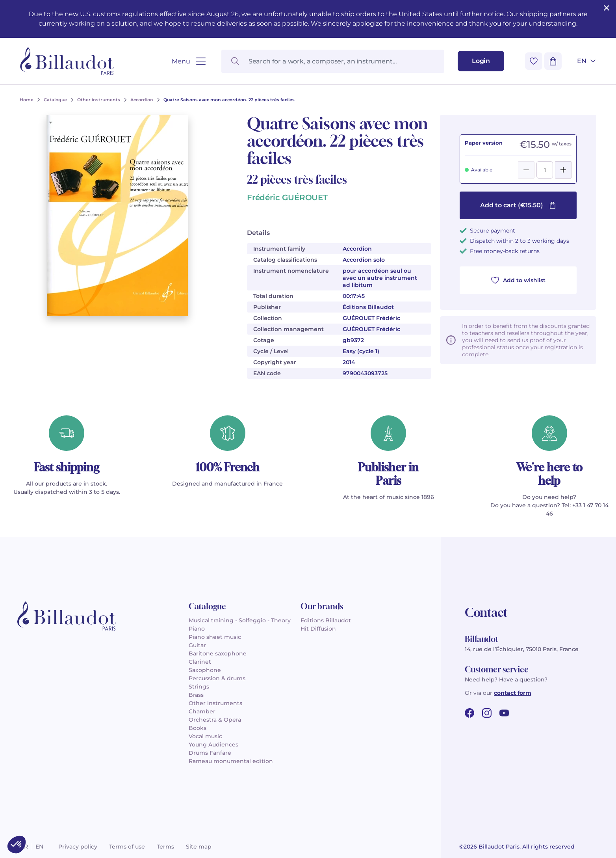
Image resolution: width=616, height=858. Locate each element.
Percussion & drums (217, 678)
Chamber (202, 711)
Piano (197, 629)
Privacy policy (78, 847)
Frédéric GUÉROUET (287, 197)
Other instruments (215, 703)
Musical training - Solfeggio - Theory (240, 620)
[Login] (481, 61)
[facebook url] (469, 713)
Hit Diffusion (318, 629)
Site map (199, 847)
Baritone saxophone (218, 653)
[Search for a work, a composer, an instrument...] (333, 61)
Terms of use (127, 847)
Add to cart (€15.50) (518, 205)
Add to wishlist (518, 280)
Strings (199, 687)
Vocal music (205, 736)
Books (198, 728)
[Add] (563, 170)
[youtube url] (504, 713)
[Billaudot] (67, 61)
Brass (196, 695)
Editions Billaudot (326, 620)
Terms (165, 847)
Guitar (197, 645)
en (39, 847)
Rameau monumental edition (231, 761)
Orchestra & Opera (215, 720)
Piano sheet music (215, 637)
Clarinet (200, 662)
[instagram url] (487, 713)
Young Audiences (213, 744)
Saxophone (205, 670)
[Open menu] (188, 61)
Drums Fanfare (210, 753)
